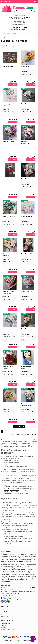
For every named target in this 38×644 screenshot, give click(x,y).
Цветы (3, 613)
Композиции (5, 611)
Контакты (4, 631)
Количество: (25, 72)
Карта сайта (5, 633)
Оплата (3, 627)
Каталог (4, 2)
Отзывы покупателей (7, 629)
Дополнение (5, 615)
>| (11, 431)
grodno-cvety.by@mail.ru (10, 597)
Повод (4, 38)
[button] (33, 639)
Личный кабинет (6, 623)
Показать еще (19, 427)
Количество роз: (26, 259)
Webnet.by (19, 642)
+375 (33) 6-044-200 (8, 595)
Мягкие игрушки (6, 617)
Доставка (4, 625)
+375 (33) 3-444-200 (8, 590)
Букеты (3, 609)
